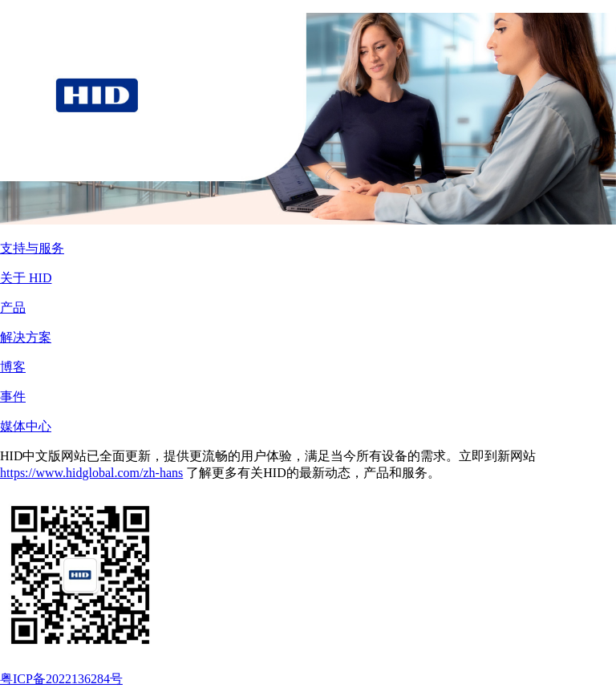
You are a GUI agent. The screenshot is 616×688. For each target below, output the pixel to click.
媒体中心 (26, 426)
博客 (13, 367)
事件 (13, 397)
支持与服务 (32, 248)
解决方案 (26, 337)
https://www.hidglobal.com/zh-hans (91, 473)
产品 (13, 308)
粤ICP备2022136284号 (61, 679)
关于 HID (26, 278)
